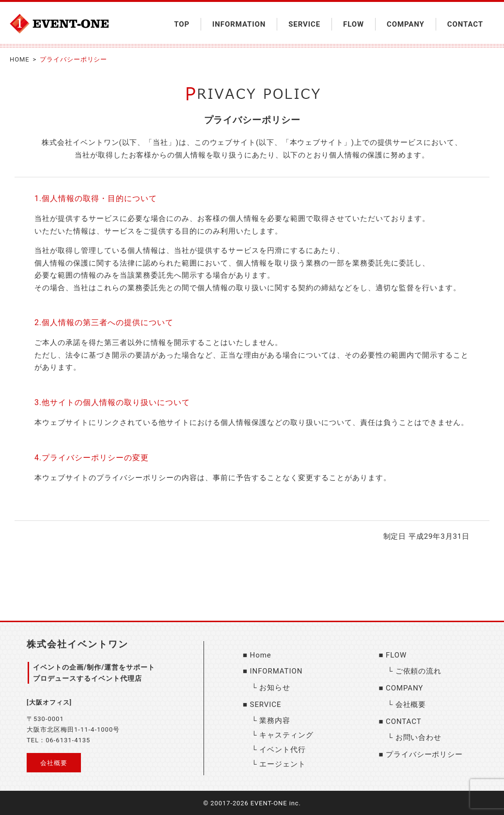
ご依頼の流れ (418, 671)
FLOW (354, 24)
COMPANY (406, 24)
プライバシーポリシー (424, 754)
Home (261, 655)
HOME (20, 59)
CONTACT (465, 24)
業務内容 (275, 721)
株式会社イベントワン (78, 644)
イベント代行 (282, 750)
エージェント (282, 764)
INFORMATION (239, 24)
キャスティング (286, 735)
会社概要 (54, 763)
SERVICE (304, 24)
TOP (182, 24)
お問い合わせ (418, 737)
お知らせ (275, 688)
